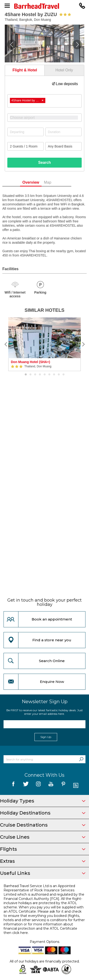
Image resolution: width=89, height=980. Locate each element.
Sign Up (46, 737)
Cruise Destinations (43, 825)
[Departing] (25, 132)
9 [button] (64, 375)
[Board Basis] (64, 146)
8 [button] (59, 375)
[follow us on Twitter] (26, 786)
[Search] (81, 759)
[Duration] (64, 132)
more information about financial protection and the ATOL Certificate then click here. (40, 928)
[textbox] (47, 118)
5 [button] (45, 375)
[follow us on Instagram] (38, 786)
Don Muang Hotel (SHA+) (30, 362)
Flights (43, 849)
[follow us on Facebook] (13, 786)
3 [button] (35, 375)
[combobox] (44, 101)
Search (44, 163)
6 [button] (49, 375)
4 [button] (40, 375)
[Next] (83, 344)
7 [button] (54, 375)
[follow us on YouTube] (51, 786)
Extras (43, 861)
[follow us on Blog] (76, 786)
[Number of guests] (25, 146)
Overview (38, 182)
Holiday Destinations (43, 813)
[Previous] (6, 344)
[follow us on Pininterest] (63, 786)
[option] (44, 344)
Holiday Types (43, 801)
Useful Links (43, 873)
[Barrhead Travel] (44, 6)
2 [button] (30, 375)
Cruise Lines (43, 837)
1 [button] (26, 375)
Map (55, 182)
